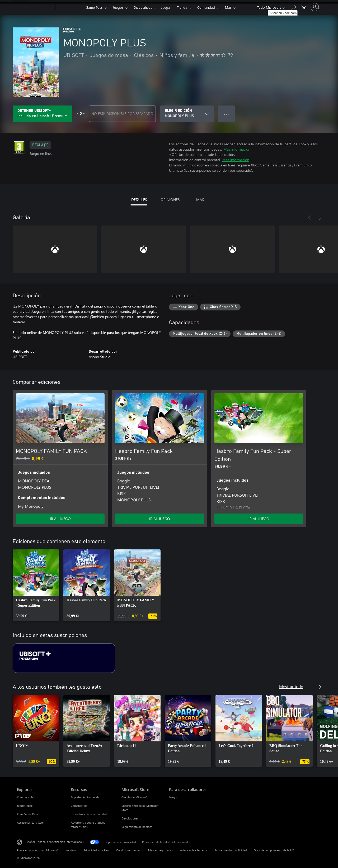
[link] (36, 585)
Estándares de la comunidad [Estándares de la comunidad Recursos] (89, 814)
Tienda (182, 7)
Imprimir (71, 850)
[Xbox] (70, 7)
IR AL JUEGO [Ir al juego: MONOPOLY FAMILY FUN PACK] (60, 519)
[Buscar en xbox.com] (293, 7)
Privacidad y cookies (96, 850)
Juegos (118, 7)
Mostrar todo (291, 686)
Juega (166, 7)
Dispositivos (143, 7)
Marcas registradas (161, 850)
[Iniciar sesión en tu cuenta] (315, 7)
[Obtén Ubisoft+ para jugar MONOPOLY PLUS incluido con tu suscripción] (43, 114)
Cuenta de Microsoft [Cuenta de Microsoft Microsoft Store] (135, 797)
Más (228, 7)
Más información (237, 149)
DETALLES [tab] (139, 200)
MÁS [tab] (200, 200)
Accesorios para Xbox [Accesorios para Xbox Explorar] (30, 823)
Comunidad (206, 7)
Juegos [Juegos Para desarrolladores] (173, 797)
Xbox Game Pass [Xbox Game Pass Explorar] (27, 814)
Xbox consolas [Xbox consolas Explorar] (26, 797)
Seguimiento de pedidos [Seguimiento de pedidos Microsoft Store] (137, 827)
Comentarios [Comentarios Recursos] (79, 806)
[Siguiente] (320, 218)
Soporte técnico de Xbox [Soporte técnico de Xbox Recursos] (86, 797)
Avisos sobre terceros (194, 850)
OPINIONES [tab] (170, 200)
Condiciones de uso (129, 850)
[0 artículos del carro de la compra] (304, 7)
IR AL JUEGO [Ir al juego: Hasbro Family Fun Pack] (160, 519)
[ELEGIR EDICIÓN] (187, 114)
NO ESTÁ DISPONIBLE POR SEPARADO (122, 114)
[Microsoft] (35, 7)
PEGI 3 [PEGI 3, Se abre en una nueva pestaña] (40, 145)
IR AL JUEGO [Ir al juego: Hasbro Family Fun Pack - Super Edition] (259, 519)
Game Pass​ (94, 7)
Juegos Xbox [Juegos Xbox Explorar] (25, 806)
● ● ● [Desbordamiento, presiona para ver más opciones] (226, 114)
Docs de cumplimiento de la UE (274, 850)
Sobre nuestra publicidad (231, 850)
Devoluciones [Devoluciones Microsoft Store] (130, 818)
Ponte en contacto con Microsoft (38, 850)
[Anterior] (309, 218)
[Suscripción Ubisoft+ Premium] (64, 658)
